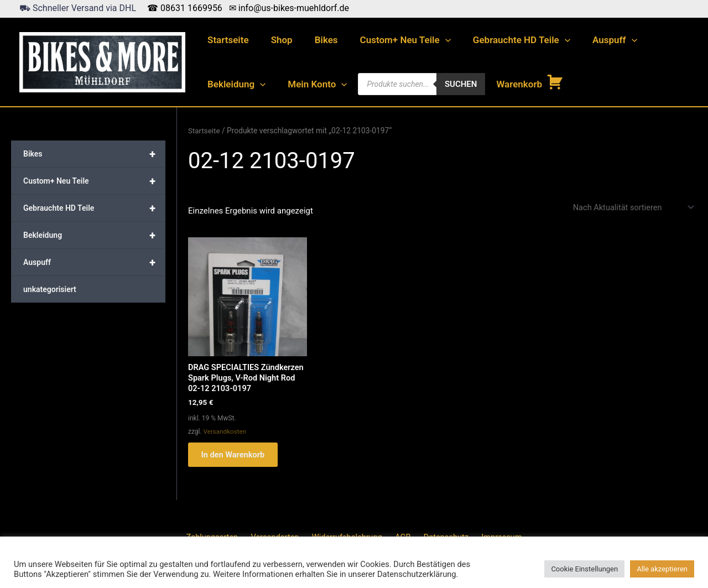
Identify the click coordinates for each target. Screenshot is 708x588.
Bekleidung (235, 84)
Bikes (318, 40)
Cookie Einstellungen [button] (584, 569)
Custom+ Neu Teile (394, 40)
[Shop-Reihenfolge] (631, 208)
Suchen (454, 84)
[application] (434, 40)
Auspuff (597, 40)
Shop (277, 40)
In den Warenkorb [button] (237, 457)
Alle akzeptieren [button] (662, 569)
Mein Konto (312, 84)
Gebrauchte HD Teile (507, 40)
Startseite (227, 40)
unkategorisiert (50, 289)
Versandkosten (226, 433)
